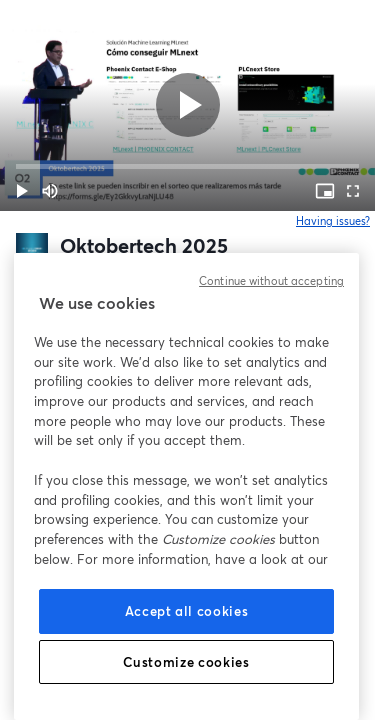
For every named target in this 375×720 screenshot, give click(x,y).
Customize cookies (186, 662)
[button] (22, 191)
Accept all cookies (187, 611)
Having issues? (333, 221)
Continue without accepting (271, 281)
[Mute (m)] (50, 191)
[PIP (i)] (325, 191)
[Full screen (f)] (353, 191)
